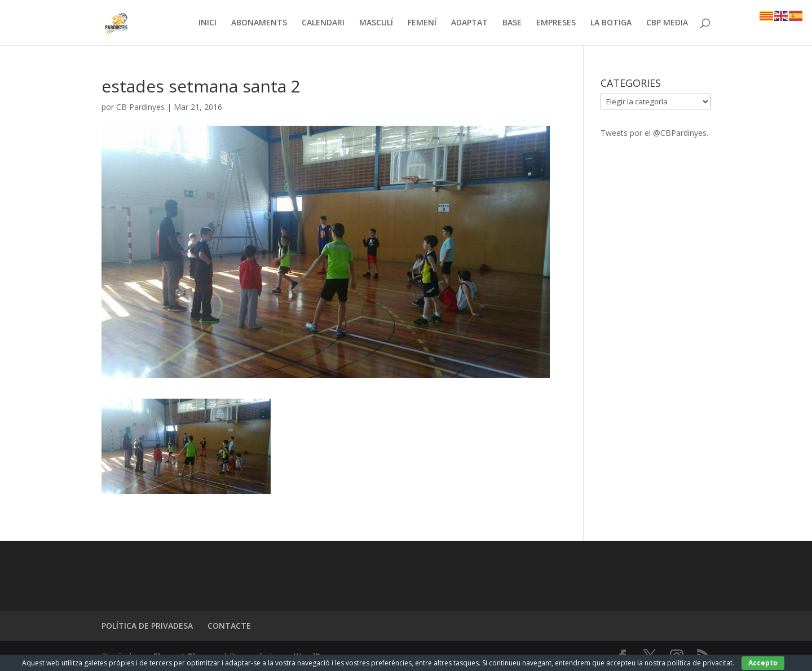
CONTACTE (229, 626)
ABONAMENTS (259, 23)
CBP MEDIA (667, 23)
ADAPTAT (469, 23)
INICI (208, 23)
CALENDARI (323, 23)
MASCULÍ (376, 23)
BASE (512, 23)
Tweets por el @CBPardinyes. (654, 133)
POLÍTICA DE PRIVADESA (147, 626)
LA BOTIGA (611, 23)
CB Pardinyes (140, 107)
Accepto (763, 663)
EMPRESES (556, 23)
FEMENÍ (422, 23)
